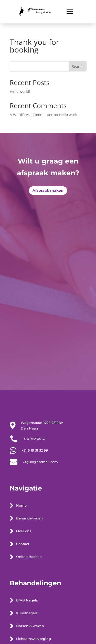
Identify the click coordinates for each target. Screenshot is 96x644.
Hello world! (20, 91)
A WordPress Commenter (31, 115)
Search (78, 67)
